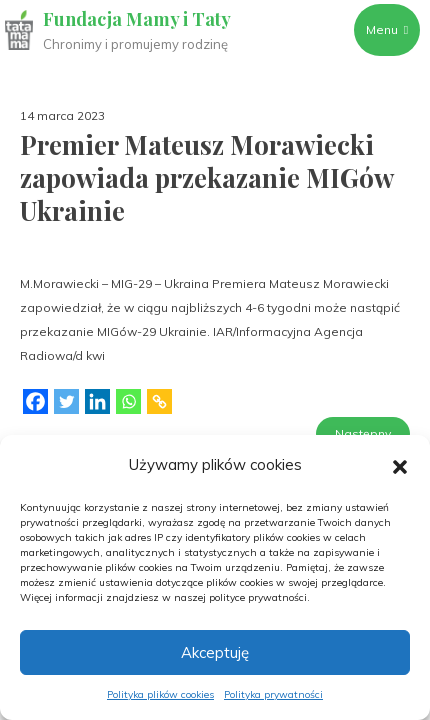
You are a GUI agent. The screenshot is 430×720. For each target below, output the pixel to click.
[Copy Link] (159, 407)
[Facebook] (35, 407)
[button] (400, 465)
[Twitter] (66, 407)
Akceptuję (215, 652)
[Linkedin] (97, 407)
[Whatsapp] (128, 407)
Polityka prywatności (273, 694)
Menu (387, 29)
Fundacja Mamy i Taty (137, 19)
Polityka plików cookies (160, 694)
